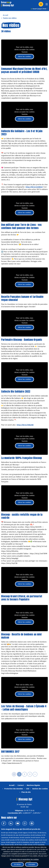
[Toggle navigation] (47, 5)
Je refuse (17, 864)
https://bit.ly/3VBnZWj (25, 425)
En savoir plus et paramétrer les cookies (24, 859)
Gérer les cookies (24, 57)
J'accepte (32, 864)
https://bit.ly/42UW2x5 (34, 187)
